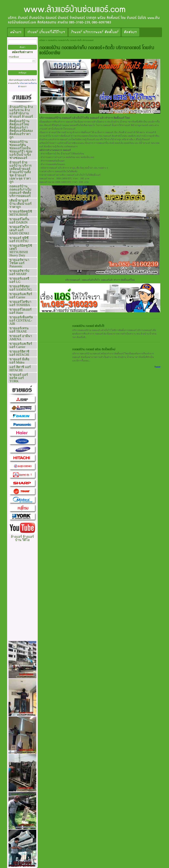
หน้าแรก (42, 40)
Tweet (157, 367)
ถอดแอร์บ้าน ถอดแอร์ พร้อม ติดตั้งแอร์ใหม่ (94, 349)
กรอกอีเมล (14, 57)
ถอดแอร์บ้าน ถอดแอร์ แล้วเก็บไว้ (88, 326)
